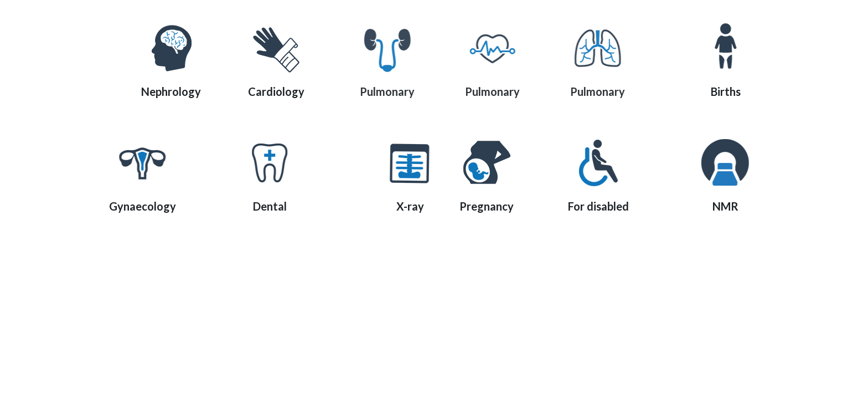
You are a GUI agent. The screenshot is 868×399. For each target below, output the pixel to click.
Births (733, 91)
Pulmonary (393, 91)
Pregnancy (487, 206)
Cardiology (276, 91)
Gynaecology (135, 206)
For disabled (603, 206)
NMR (733, 206)
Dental (265, 206)
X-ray (417, 206)
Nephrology (171, 91)
